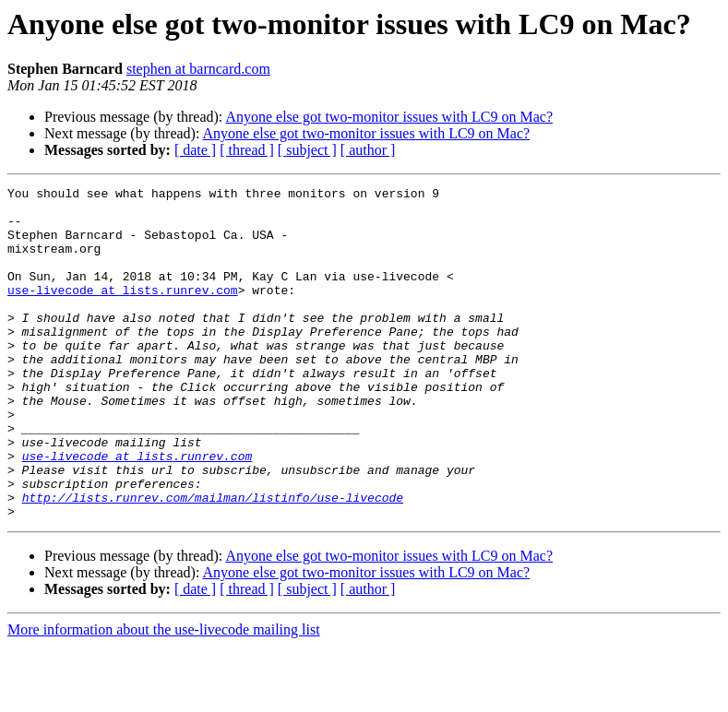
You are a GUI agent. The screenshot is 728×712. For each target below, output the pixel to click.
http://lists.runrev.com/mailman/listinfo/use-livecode (213, 561)
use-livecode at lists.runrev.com (123, 312)
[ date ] (195, 150)
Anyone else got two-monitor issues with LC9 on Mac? (389, 117)
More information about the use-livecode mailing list (164, 696)
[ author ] (368, 150)
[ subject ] (307, 150)
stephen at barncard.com (198, 69)
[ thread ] (247, 150)
